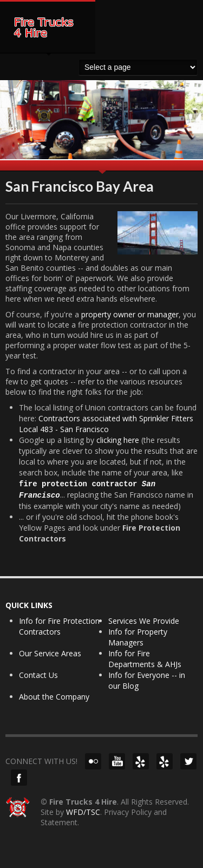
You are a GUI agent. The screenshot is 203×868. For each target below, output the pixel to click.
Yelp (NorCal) (141, 761)
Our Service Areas (50, 653)
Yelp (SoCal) (165, 761)
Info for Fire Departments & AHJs (145, 659)
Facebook (19, 778)
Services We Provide (144, 621)
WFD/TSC (83, 812)
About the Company (54, 697)
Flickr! (93, 761)
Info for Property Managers (138, 637)
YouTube (117, 761)
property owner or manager (130, 314)
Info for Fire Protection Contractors (59, 626)
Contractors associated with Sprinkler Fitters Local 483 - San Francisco (106, 424)
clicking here (118, 440)
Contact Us (38, 675)
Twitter (188, 761)
